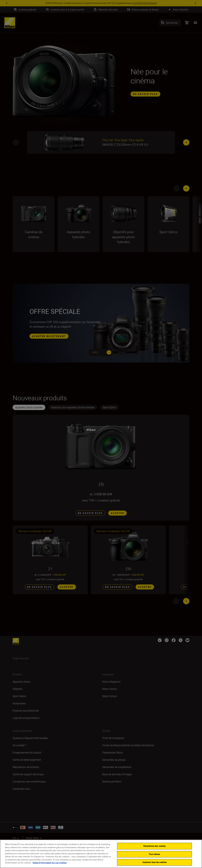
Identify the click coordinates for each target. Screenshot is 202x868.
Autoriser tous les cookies (155, 862)
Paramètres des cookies (155, 846)
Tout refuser (155, 854)
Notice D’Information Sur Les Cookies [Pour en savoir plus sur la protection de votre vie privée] (50, 863)
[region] (101, 854)
